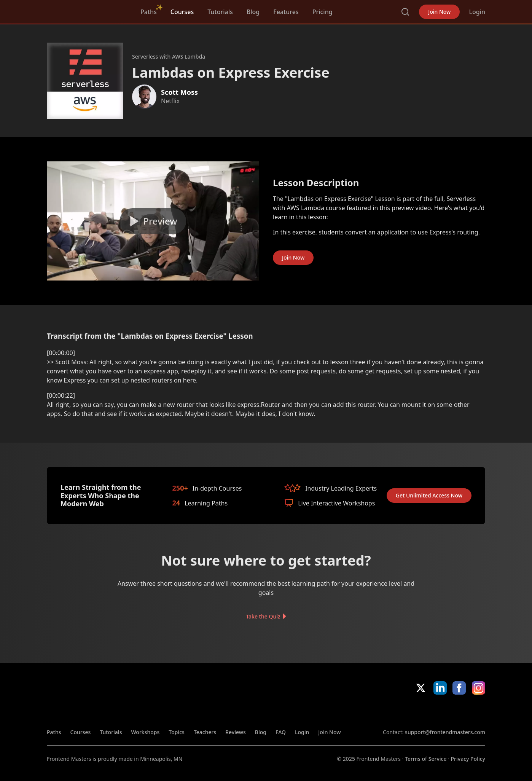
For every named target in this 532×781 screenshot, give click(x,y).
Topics (177, 732)
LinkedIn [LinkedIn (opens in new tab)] (440, 688)
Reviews (236, 732)
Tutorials (220, 12)
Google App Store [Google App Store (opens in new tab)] (460, 711)
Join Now (439, 12)
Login (477, 12)
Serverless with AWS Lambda (169, 57)
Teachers (205, 732)
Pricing (323, 12)
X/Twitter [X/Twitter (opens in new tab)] (421, 688)
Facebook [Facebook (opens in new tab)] (459, 688)
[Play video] (153, 221)
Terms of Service (426, 759)
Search (405, 12)
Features (286, 12)
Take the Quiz (263, 616)
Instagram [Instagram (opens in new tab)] (479, 688)
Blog (253, 12)
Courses (182, 12)
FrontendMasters (87, 10)
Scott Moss (179, 92)
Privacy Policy (468, 759)
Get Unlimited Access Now (429, 495)
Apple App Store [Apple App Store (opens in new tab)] (405, 711)
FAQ (281, 732)
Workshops (145, 732)
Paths (149, 12)
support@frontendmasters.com (445, 732)
